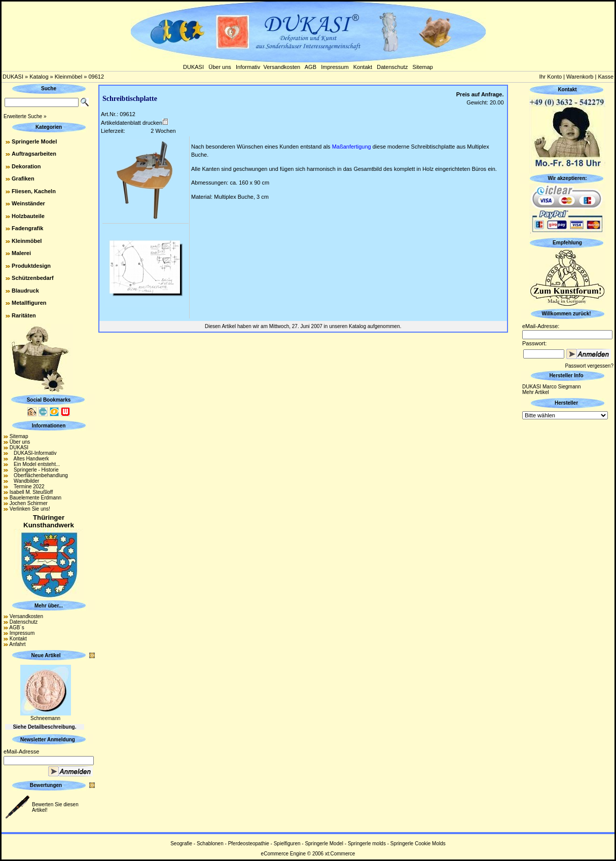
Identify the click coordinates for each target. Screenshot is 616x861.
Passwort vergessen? (589, 366)
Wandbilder (25, 481)
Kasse (606, 77)
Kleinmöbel (68, 77)
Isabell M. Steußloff (31, 492)
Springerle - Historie (34, 470)
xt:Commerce (340, 854)
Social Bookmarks (49, 400)
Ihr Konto (550, 77)
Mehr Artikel (536, 392)
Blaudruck (25, 291)
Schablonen (210, 844)
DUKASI (193, 67)
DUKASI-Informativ (33, 453)
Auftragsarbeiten (34, 154)
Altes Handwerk (29, 459)
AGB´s (16, 627)
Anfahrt (17, 644)
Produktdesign (31, 266)
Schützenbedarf (33, 278)
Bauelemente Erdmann (35, 498)
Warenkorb (580, 77)
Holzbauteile (28, 216)
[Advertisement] (567, 573)
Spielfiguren (287, 844)
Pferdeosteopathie (249, 844)
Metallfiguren (29, 303)
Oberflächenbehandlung (39, 475)
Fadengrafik (27, 228)
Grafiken (23, 178)
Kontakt (363, 67)
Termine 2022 (27, 487)
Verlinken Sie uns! (30, 509)
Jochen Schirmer (29, 503)
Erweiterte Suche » (25, 116)
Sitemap (423, 67)
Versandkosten (282, 67)
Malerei (21, 253)
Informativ (248, 67)
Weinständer (28, 203)
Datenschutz (392, 67)
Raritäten (24, 315)
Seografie (181, 844)
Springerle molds (367, 844)
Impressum (335, 67)
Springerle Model (34, 141)
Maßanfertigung (352, 147)
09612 (96, 77)
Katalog (39, 77)
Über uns (220, 67)
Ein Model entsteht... (35, 464)
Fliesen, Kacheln (34, 191)
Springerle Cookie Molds (418, 844)
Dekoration (26, 166)
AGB (311, 67)
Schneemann (45, 718)
